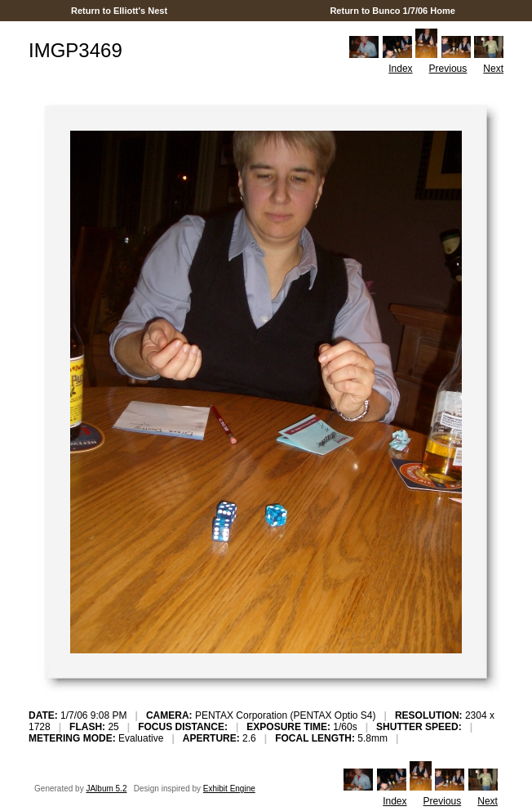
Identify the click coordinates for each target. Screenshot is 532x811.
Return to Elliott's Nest (119, 11)
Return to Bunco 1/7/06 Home (392, 11)
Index (400, 69)
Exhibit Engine (229, 789)
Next (493, 69)
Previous (448, 69)
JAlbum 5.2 (106, 789)
